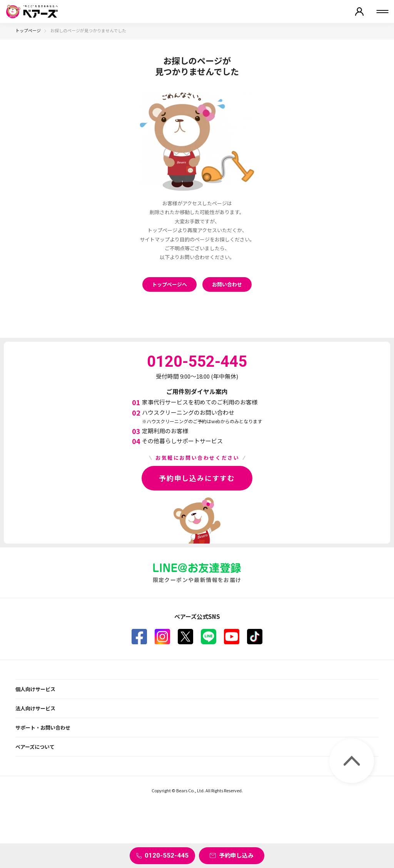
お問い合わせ (227, 284)
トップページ (28, 30)
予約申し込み (236, 855)
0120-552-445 (167, 855)
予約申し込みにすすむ (197, 478)
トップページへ (169, 284)
